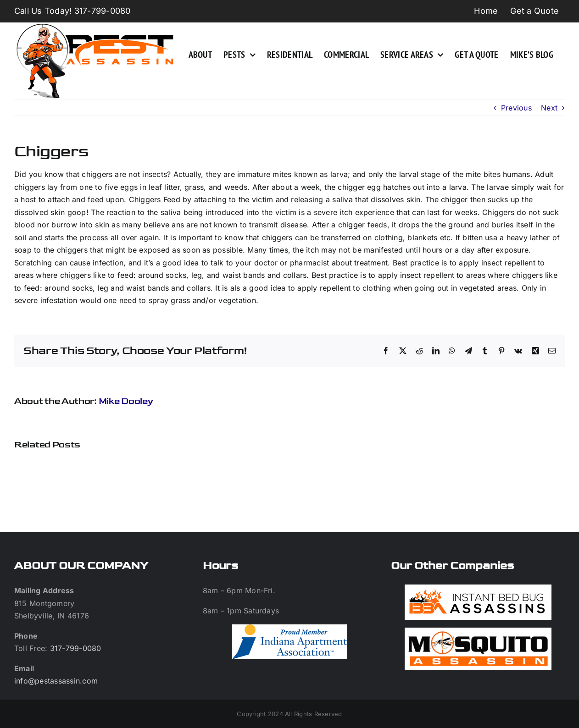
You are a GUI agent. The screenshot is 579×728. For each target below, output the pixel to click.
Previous (516, 108)
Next (549, 108)
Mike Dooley (126, 401)
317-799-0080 (76, 648)
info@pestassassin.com (56, 681)
